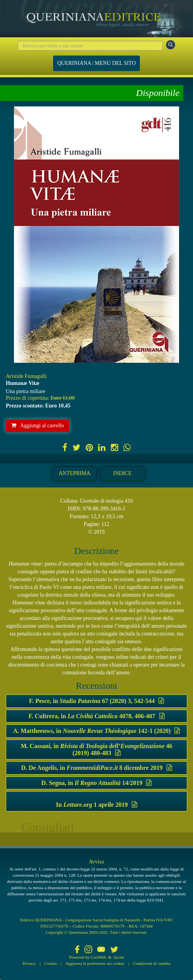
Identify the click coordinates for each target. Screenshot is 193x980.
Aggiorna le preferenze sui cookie (95, 963)
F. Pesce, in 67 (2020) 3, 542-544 (96, 701)
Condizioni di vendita (152, 963)
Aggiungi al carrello (38, 426)
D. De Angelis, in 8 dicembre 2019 (96, 768)
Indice (122, 473)
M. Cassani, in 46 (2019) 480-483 (97, 749)
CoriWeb (98, 957)
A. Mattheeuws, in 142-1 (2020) (97, 731)
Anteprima (74, 473)
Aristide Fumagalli (26, 376)
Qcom (119, 957)
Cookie (51, 963)
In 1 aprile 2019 (96, 805)
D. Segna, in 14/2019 (97, 783)
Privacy (29, 963)
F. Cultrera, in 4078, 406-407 (96, 716)
